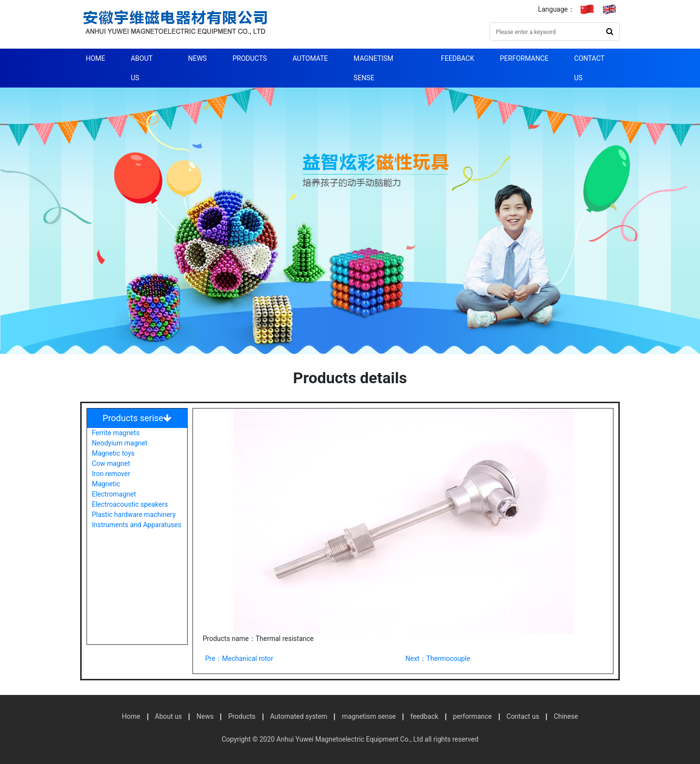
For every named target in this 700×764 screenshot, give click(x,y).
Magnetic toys (113, 453)
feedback (458, 58)
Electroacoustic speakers (130, 504)
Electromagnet (114, 494)
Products (250, 58)
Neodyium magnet (120, 443)
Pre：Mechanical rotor (239, 658)
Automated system (299, 716)
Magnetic (106, 484)
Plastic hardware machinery (134, 515)
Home (95, 58)
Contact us (589, 68)
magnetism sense (373, 68)
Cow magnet (111, 463)
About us (142, 68)
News (198, 58)
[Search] (545, 32)
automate (310, 58)
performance (524, 58)
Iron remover (111, 474)
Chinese (566, 716)
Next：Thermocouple (438, 658)
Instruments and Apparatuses (137, 525)
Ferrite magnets (116, 433)
